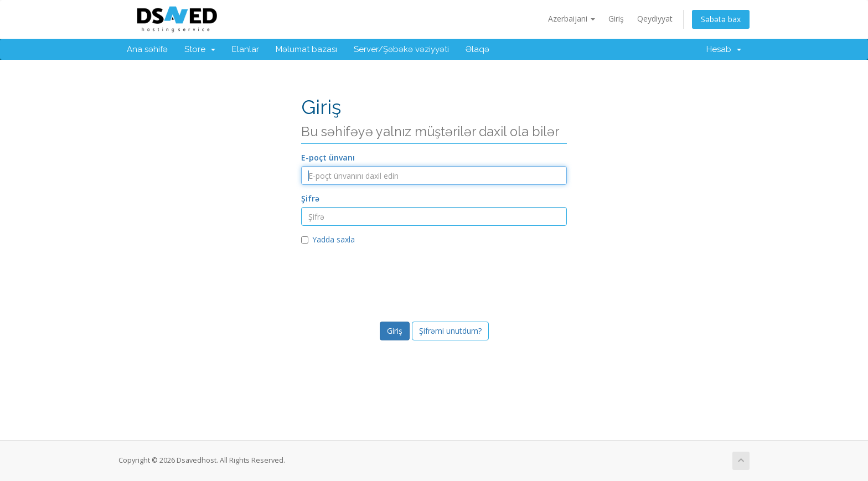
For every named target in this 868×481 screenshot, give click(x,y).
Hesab (724, 49)
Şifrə (310, 198)
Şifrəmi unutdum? (450, 331)
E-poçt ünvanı (328, 157)
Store (200, 49)
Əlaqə (477, 49)
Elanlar (246, 49)
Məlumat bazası (306, 49)
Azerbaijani (572, 19)
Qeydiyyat (655, 19)
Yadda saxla (328, 239)
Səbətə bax (721, 19)
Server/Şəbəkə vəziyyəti (401, 49)
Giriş (616, 19)
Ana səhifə (147, 49)
